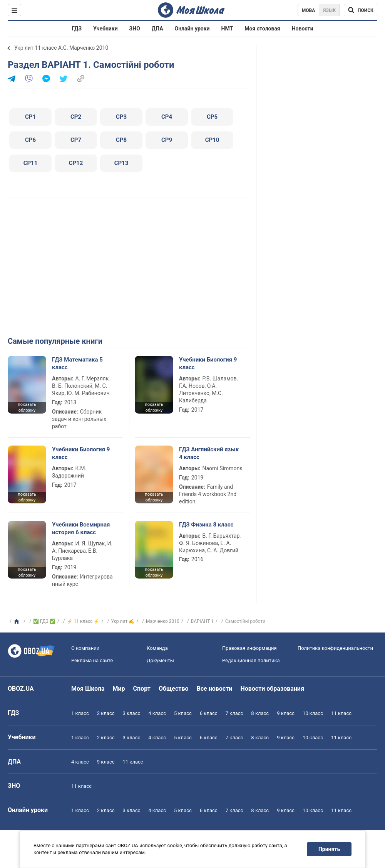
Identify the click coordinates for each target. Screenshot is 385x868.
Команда (157, 648)
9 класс (286, 713)
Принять (329, 849)
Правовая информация (249, 648)
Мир (119, 689)
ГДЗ (77, 29)
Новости (303, 29)
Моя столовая (262, 29)
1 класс (80, 713)
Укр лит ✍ (123, 621)
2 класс (106, 713)
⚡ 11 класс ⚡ (83, 621)
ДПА (157, 29)
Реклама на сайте (92, 660)
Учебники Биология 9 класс (208, 363)
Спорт (142, 689)
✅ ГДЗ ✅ (44, 621)
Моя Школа (88, 689)
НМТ (227, 29)
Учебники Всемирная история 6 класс (81, 528)
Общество (174, 689)
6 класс (209, 713)
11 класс (341, 713)
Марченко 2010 (163, 621)
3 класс (132, 713)
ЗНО (135, 29)
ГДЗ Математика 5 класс (77, 363)
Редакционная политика (251, 660)
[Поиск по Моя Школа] (361, 10)
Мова (309, 10)
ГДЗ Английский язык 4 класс (209, 453)
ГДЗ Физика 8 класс (206, 525)
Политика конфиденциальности (335, 648)
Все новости (215, 689)
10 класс (313, 713)
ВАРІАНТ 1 (202, 621)
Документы (160, 660)
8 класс (260, 713)
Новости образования (272, 689)
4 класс (157, 713)
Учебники (105, 29)
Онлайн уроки (192, 29)
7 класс (234, 713)
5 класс (183, 713)
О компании (85, 648)
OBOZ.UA (21, 689)
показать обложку (27, 407)
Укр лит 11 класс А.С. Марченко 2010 (61, 48)
